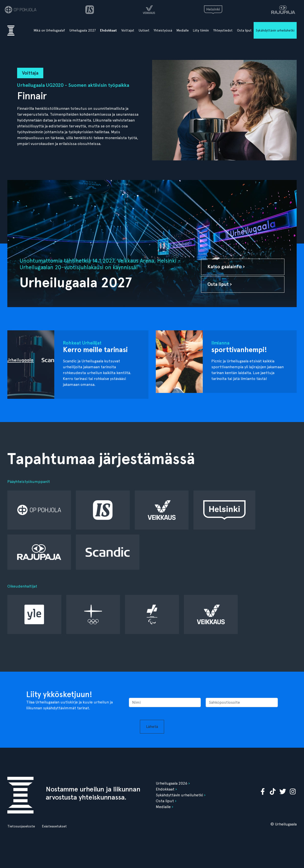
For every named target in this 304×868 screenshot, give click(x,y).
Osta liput (244, 30)
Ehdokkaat (108, 30)
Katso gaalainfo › (226, 267)
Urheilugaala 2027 (83, 30)
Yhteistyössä (163, 30)
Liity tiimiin (201, 30)
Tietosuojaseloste (21, 826)
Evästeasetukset (54, 826)
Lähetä (152, 727)
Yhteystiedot (223, 30)
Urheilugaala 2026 (172, 783)
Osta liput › (220, 284)
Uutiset (144, 30)
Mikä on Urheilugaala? (49, 30)
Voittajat (128, 30)
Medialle (183, 30)
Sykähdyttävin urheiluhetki (275, 30)
